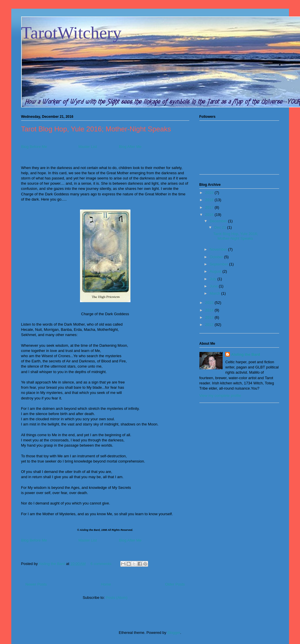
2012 (210, 325)
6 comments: (102, 564)
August (216, 271)
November (219, 249)
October (217, 257)
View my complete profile (220, 396)
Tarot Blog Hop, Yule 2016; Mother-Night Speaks (96, 129)
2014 (210, 310)
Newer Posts (36, 584)
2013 (210, 317)
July (213, 279)
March (215, 293)
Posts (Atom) (117, 598)
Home (106, 584)
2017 (210, 207)
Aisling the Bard (246, 354)
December (219, 221)
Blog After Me (130, 147)
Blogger (174, 633)
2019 (210, 193)
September (219, 264)
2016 (210, 215)
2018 (210, 200)
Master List (88, 147)
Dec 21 (221, 227)
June (214, 286)
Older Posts (175, 584)
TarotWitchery (71, 33)
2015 (210, 303)
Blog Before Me (34, 147)
